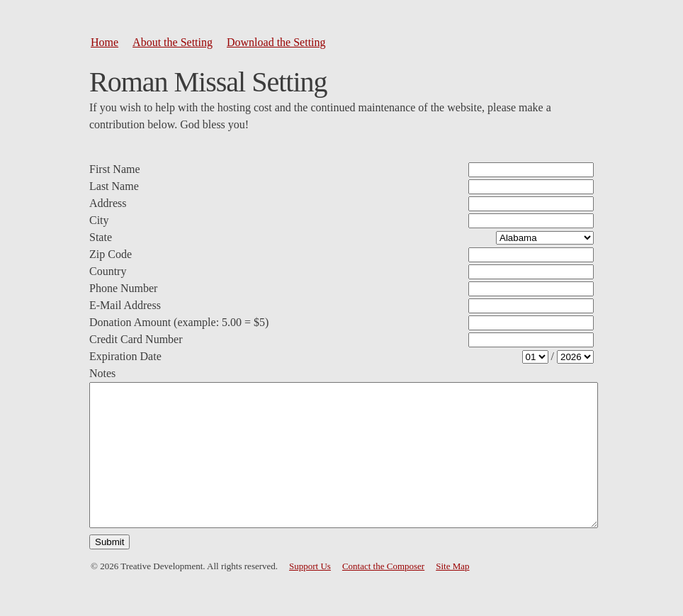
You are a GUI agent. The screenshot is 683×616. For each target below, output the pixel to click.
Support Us (310, 566)
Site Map (452, 566)
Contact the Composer (383, 566)
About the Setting (173, 42)
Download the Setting (276, 42)
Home (105, 42)
